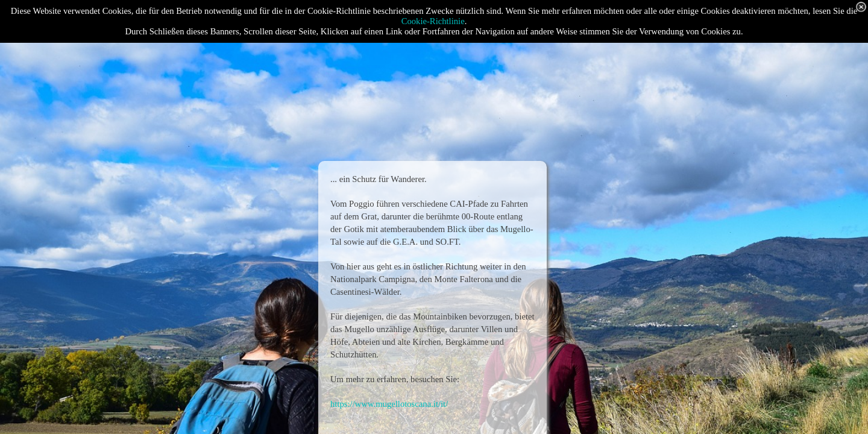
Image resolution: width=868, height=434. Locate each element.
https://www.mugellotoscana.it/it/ (389, 404)
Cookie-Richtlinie (433, 21)
